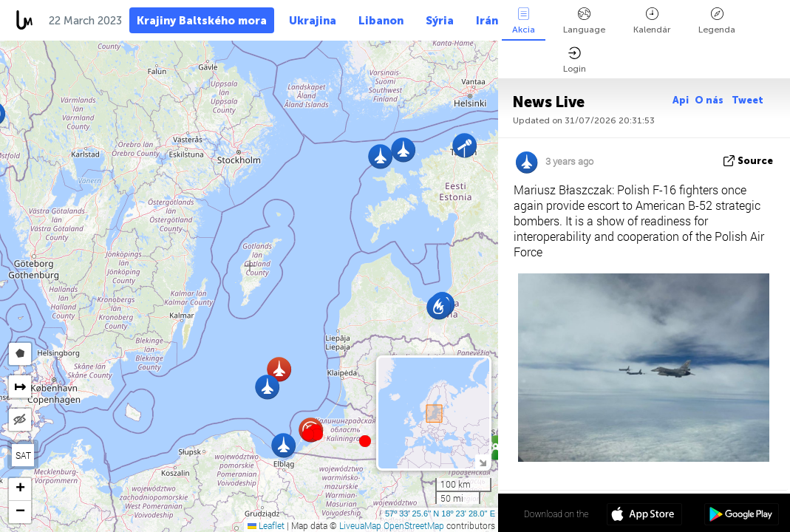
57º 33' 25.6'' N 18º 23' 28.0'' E (440, 514)
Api (681, 100)
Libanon (381, 21)
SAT (23, 455)
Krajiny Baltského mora (202, 21)
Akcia (524, 21)
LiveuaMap (360, 525)
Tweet (748, 100)
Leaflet (266, 525)
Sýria (440, 21)
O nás (710, 100)
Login (575, 60)
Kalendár (652, 21)
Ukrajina (313, 21)
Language (584, 21)
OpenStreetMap (414, 525)
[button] (317, 434)
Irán (487, 21)
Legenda (717, 21)
